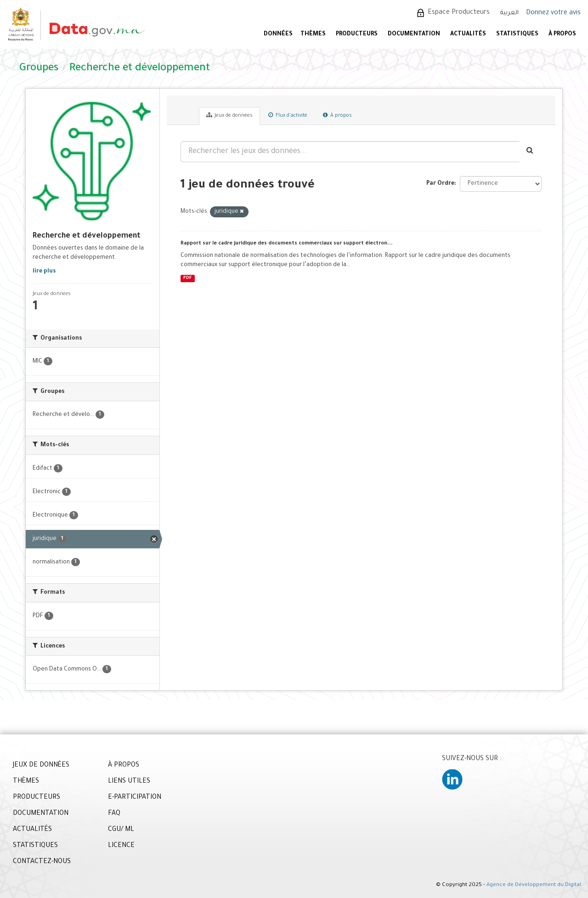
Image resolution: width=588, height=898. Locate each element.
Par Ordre (440, 184)
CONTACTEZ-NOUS (42, 862)
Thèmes (313, 34)
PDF (187, 278)
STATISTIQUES (517, 34)
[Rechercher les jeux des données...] (350, 152)
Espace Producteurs (459, 13)
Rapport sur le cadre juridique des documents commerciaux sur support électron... (287, 244)
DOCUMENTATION (414, 34)
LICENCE (121, 846)
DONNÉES (278, 34)
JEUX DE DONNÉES (41, 766)
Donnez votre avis (553, 13)
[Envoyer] (530, 152)
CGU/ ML (121, 830)
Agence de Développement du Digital (534, 885)
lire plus (44, 272)
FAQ (114, 814)
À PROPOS (562, 34)
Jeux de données (229, 115)
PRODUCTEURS (357, 34)
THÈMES (26, 782)
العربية (509, 13)
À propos (337, 115)
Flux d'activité (288, 115)
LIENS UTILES (129, 782)
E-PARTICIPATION (135, 798)
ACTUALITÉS (468, 34)
